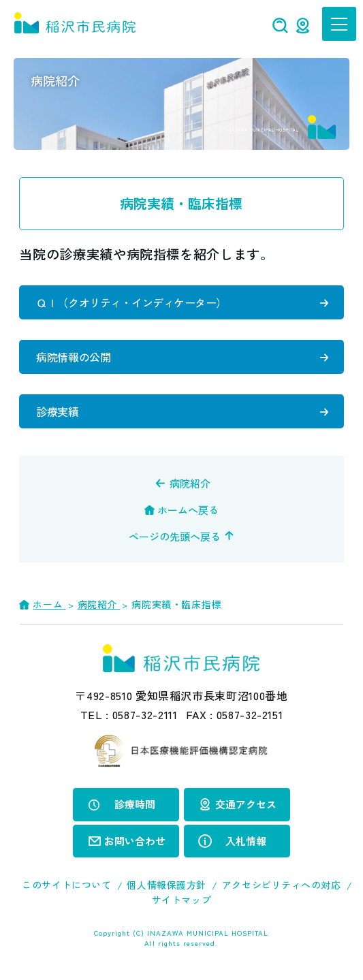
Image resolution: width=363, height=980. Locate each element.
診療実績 (57, 411)
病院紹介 (190, 483)
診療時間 (135, 804)
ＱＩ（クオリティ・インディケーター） (131, 302)
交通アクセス (246, 804)
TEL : (129, 714)
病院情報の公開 (73, 357)
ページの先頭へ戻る (175, 536)
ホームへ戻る (188, 510)
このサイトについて (66, 885)
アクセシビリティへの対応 (282, 885)
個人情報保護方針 (166, 885)
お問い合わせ (135, 841)
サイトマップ (181, 900)
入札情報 (246, 841)
